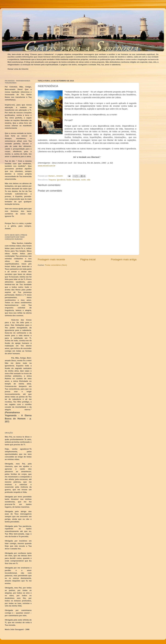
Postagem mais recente (51, 259)
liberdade (76, 180)
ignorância (61, 180)
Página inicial (88, 259)
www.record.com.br (47, 166)
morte (83, 180)
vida (89, 180)
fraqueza (52, 180)
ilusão (69, 180)
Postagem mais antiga (124, 259)
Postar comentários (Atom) (56, 265)
